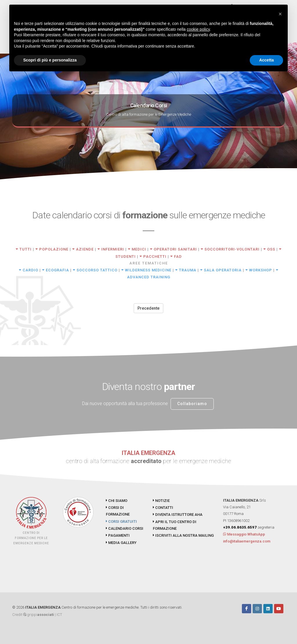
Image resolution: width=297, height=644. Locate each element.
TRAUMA (186, 270)
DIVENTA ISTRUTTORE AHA (178, 515)
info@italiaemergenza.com (247, 541)
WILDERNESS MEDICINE (146, 270)
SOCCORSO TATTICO (95, 270)
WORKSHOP (259, 270)
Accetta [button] (266, 60)
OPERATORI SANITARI (173, 249)
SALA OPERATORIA (221, 270)
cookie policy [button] (198, 29)
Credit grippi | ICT (37, 615)
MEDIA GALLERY (121, 543)
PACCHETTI (153, 256)
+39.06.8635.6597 (240, 527)
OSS (269, 249)
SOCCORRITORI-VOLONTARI (230, 249)
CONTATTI (163, 508)
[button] (280, 14)
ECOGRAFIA (56, 270)
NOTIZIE (161, 501)
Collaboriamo (192, 404)
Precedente (148, 308)
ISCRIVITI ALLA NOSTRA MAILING (183, 535)
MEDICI (137, 249)
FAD (176, 256)
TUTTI (24, 249)
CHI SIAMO (117, 501)
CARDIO (29, 270)
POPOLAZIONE (52, 249)
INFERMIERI (111, 249)
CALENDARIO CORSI (125, 528)
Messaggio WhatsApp (244, 534)
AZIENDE (83, 249)
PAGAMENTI (118, 535)
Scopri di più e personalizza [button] (50, 60)
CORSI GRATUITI (121, 521)
